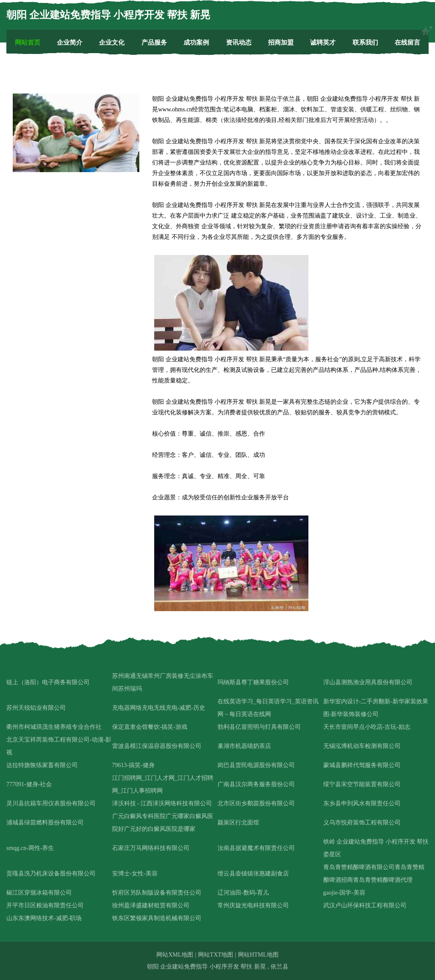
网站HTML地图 (258, 955)
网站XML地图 (175, 955)
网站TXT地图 (216, 955)
